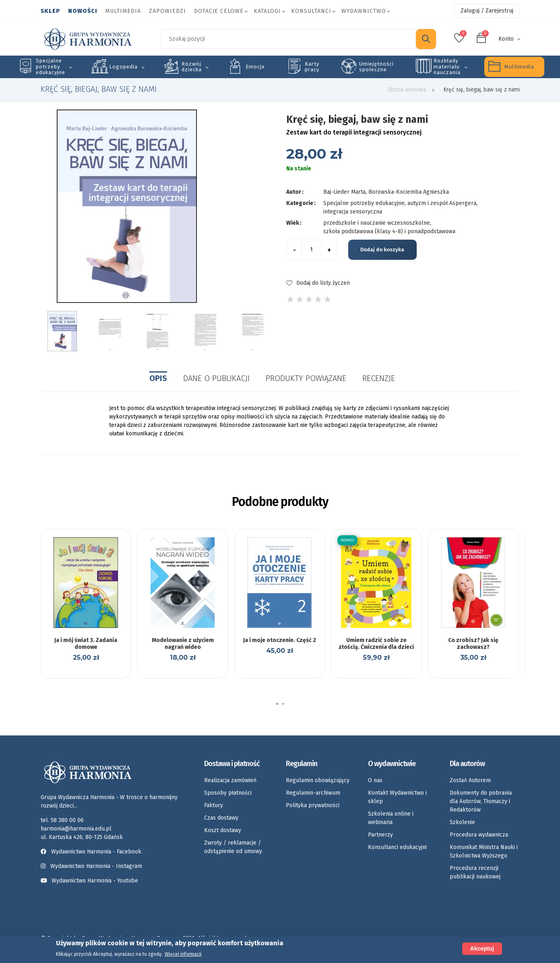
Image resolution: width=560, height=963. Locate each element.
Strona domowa (407, 90)
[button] (277, 704)
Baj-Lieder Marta (344, 192)
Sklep (50, 11)
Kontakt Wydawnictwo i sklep (397, 797)
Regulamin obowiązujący (318, 780)
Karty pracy (312, 67)
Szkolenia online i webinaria (391, 818)
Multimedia (123, 11)
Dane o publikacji (216, 378)
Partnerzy (380, 835)
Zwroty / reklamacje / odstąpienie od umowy (233, 847)
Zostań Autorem (470, 780)
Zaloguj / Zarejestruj (487, 11)
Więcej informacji (183, 954)
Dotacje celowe (219, 11)
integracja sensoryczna (353, 212)
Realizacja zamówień (230, 780)
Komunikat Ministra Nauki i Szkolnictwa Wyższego (484, 851)
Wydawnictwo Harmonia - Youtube (95, 881)
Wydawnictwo (364, 11)
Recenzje (379, 378)
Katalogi (267, 11)
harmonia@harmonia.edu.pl (76, 829)
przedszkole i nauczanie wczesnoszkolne (377, 223)
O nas (375, 780)
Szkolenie (462, 822)
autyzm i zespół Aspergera (442, 203)
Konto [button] (506, 39)
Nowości (83, 11)
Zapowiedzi (167, 11)
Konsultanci (311, 11)
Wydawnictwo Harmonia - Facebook (93, 852)
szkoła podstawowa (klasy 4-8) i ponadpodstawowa (389, 231)
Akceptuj (482, 949)
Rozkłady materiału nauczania (447, 66)
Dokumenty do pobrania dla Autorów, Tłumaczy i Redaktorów (481, 801)
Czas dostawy (221, 818)
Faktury (214, 805)
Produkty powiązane (306, 378)
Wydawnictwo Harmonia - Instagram (96, 866)
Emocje (255, 67)
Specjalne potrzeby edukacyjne (51, 66)
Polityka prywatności (313, 805)
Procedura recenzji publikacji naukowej (475, 872)
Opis (158, 378)
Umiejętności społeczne (376, 67)
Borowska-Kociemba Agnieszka (409, 192)
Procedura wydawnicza (479, 835)
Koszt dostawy (223, 830)
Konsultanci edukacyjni (397, 847)
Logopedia (123, 67)
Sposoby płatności (228, 793)
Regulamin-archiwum (313, 793)
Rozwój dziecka (192, 67)
